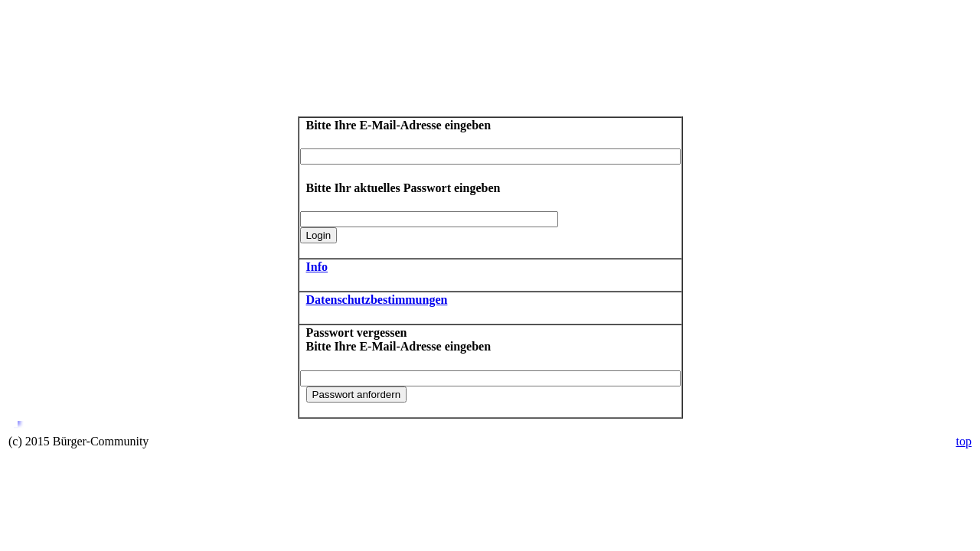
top (964, 441)
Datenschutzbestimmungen (377, 300)
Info (317, 267)
